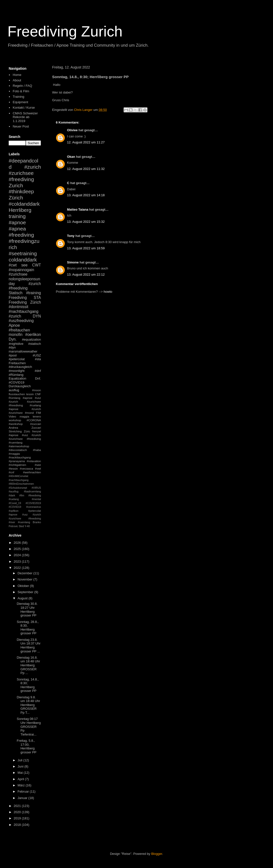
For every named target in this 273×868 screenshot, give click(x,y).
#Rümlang (16, 375)
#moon (36, 390)
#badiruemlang (32, 492)
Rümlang (15, 398)
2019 (18, 818)
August (23, 598)
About (17, 80)
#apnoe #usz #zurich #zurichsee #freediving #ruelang (25, 402)
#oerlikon (33, 335)
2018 (18, 825)
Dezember (26, 573)
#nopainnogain (21, 270)
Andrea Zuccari (25, 428)
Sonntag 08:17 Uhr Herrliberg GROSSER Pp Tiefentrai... (29, 726)
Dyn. (13, 339)
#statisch (35, 344)
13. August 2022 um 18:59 (86, 248)
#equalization (31, 339)
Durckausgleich (20, 386)
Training (18, 97)
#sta (38, 359)
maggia (24, 416)
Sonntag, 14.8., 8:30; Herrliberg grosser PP (28, 685)
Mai (21, 773)
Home (17, 75)
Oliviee (72, 130)
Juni (21, 766)
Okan (71, 157)
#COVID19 (17, 382)
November (26, 579)
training (17, 216)
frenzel (37, 431)
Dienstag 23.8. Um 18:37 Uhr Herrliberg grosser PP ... (29, 645)
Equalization (17, 378)
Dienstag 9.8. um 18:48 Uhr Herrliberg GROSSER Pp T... (28, 705)
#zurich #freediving (25, 286)
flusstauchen (17, 394)
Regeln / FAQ (22, 86)
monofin (16, 335)
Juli (20, 760)
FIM (38, 413)
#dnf (38, 371)
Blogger (157, 854)
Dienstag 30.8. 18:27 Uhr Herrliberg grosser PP (27, 610)
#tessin (13, 468)
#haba (37, 450)
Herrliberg (20, 210)
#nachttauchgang (24, 311)
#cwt (13, 265)
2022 (18, 568)
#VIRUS (36, 488)
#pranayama (17, 461)
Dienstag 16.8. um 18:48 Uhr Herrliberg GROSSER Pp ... (28, 665)
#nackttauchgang (20, 457)
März (22, 785)
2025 (18, 549)
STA (37, 298)
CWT (36, 265)
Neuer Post (21, 126)
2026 (18, 543)
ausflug (14, 390)
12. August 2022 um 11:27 (86, 142)
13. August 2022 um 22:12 (86, 274)
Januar (23, 798)
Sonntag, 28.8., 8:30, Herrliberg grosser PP (28, 628)
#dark (12, 496)
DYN (37, 316)
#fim (22, 496)
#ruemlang (24, 522)
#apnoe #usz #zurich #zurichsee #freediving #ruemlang (25, 439)
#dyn (12, 347)
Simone (73, 262)
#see (38, 465)
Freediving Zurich (65, 31)
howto (108, 292)
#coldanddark (24, 204)
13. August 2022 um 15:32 (86, 222)
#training (34, 293)
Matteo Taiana (78, 209)
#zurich (15, 316)
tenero (37, 416)
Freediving (18, 298)
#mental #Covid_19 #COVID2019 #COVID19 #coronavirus (25, 503)
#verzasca (26, 468)
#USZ (37, 355)
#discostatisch (18, 450)
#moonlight (17, 371)
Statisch (16, 293)
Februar (24, 791)
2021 (18, 806)
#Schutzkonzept (18, 488)
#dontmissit (18, 307)
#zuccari (35, 424)
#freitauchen (19, 330)
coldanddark (23, 260)
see (24, 265)
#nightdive (16, 344)
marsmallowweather (23, 351)
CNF (38, 394)
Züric (27, 431)
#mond (29, 413)
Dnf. (38, 378)
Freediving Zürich (25, 302)
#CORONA (34, 420)
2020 (18, 812)
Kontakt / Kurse (24, 108)
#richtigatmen (17, 465)
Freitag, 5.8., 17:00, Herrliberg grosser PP (26, 746)
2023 (18, 562)
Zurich (16, 185)
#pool (13, 355)
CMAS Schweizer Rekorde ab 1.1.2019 (25, 117)
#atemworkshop (19, 446)
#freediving (21, 235)
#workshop (16, 424)
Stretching (15, 431)
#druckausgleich (20, 367)
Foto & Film (21, 91)
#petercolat (17, 359)
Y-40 (27, 526)
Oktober (24, 586)
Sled (21, 526)
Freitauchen (17, 363)
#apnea (17, 229)
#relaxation (34, 461)
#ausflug (14, 492)
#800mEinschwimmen (21, 484)
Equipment (20, 102)
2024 (18, 555)
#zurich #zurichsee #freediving (25, 173)
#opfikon (14, 511)
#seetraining (23, 253)
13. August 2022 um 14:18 (86, 195)
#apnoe (17, 222)
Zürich (16, 198)
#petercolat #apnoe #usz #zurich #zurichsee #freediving (25, 515)
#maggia (14, 454)
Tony (71, 236)
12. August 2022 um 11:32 (86, 169)
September (26, 592)
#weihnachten (32, 472)
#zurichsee (18, 274)
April (21, 779)
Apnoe (14, 325)
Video (12, 416)
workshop (15, 420)
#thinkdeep (21, 191)
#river (12, 522)
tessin (30, 394)
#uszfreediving (21, 321)
